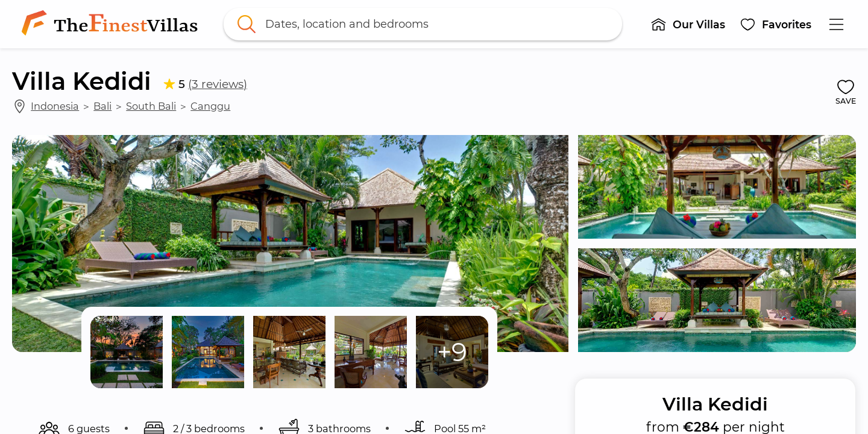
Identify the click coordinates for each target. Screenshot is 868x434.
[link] (112, 24)
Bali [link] (102, 106)
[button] (688, 24)
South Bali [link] (151, 106)
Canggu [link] (210, 106)
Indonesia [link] (55, 106)
